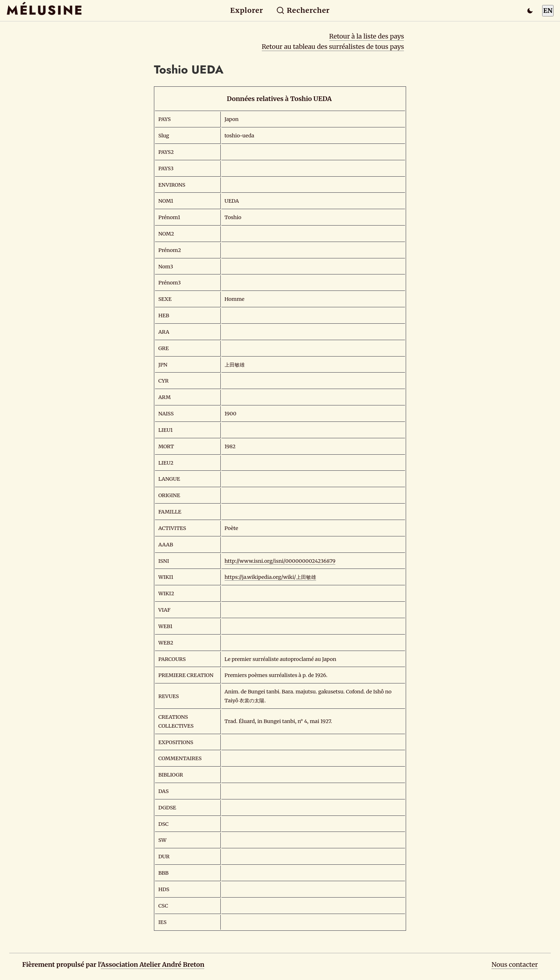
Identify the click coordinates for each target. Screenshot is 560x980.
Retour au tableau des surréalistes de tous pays (333, 47)
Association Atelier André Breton (152, 964)
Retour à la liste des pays (367, 36)
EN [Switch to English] (548, 11)
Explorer (247, 10)
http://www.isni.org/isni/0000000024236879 (280, 561)
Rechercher (303, 10)
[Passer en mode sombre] (530, 11)
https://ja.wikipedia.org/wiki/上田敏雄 (270, 577)
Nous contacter (515, 964)
